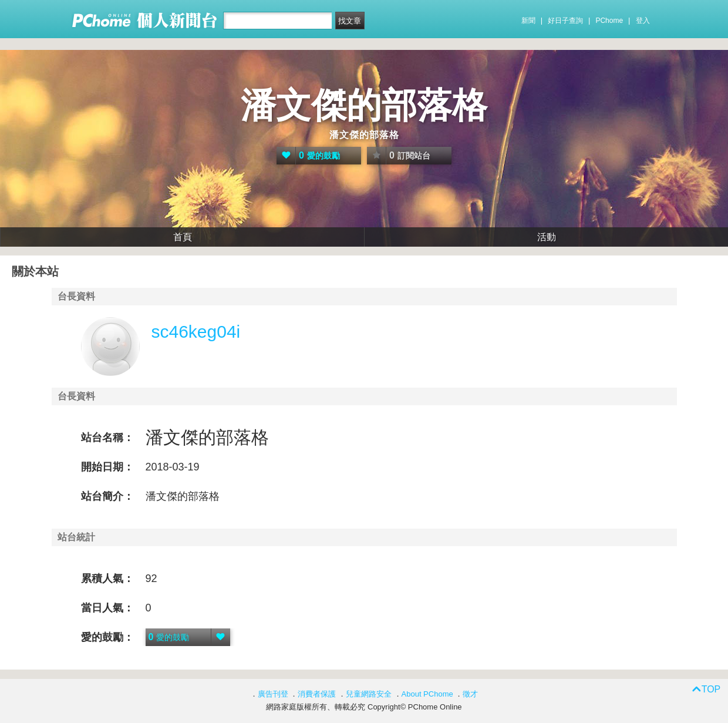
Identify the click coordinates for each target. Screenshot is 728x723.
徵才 (470, 694)
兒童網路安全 (369, 694)
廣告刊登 (273, 694)
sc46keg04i (196, 332)
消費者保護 (317, 694)
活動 (547, 237)
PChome (609, 21)
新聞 (528, 21)
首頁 (183, 237)
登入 (643, 21)
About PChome (427, 694)
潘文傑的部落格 (364, 105)
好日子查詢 (565, 21)
